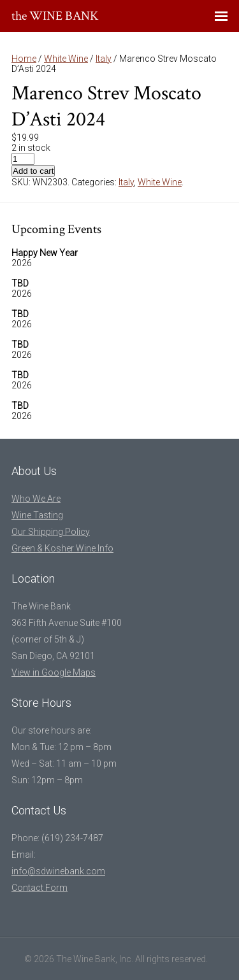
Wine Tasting (37, 515)
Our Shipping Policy (51, 532)
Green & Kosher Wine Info (62, 548)
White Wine (66, 59)
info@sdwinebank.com (58, 871)
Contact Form (40, 888)
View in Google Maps (54, 672)
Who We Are (36, 499)
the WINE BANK (55, 16)
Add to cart (33, 171)
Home (24, 59)
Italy (104, 59)
